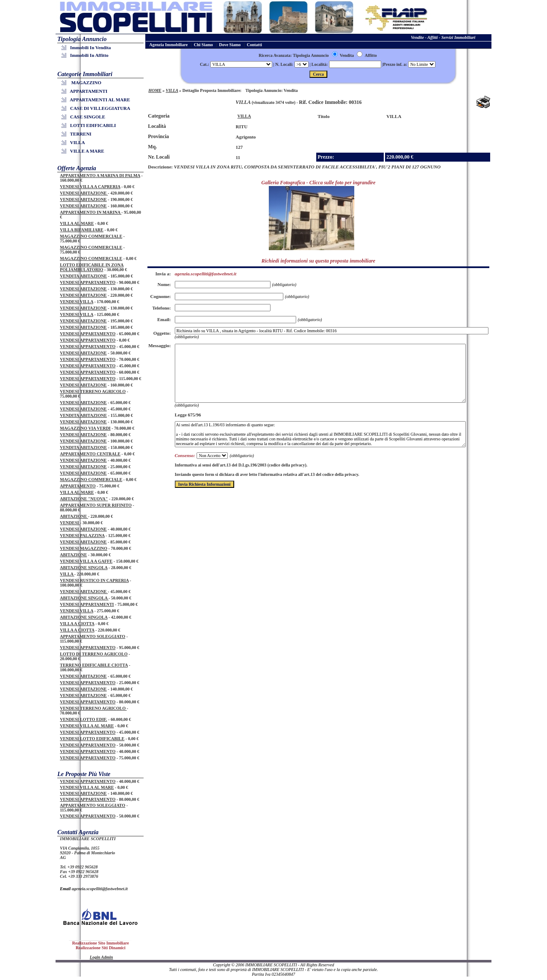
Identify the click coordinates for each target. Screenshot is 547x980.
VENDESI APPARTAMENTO (88, 282)
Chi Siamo (204, 45)
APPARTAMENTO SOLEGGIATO (93, 636)
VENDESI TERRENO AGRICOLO (93, 391)
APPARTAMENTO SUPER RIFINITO (96, 505)
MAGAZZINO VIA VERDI (85, 428)
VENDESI (70, 523)
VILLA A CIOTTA (77, 624)
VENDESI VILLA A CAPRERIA (90, 187)
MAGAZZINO (83, 83)
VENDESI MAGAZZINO (84, 548)
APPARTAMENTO (78, 486)
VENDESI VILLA (76, 302)
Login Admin (101, 957)
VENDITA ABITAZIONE (83, 276)
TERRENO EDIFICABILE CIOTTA (94, 665)
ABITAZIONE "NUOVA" (84, 499)
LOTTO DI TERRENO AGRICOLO (94, 654)
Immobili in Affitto (86, 55)
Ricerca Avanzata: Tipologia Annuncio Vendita (306, 55)
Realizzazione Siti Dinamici (101, 948)
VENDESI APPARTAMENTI (87, 604)
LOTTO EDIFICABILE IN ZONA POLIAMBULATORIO (92, 267)
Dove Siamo (230, 45)
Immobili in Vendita (87, 47)
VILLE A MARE (84, 151)
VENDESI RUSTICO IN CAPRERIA (94, 580)
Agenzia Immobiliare (168, 45)
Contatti (255, 45)
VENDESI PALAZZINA (82, 536)
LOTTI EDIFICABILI (90, 125)
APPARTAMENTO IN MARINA (91, 212)
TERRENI (78, 134)
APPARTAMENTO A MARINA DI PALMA (100, 176)
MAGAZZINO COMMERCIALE (91, 236)
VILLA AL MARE (77, 223)
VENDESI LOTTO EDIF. (83, 719)
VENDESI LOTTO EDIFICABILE (92, 739)
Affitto (367, 55)
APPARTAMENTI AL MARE (97, 100)
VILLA (74, 142)
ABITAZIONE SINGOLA (84, 568)
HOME (155, 90)
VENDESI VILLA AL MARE (87, 726)
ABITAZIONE (74, 516)
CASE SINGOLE (85, 117)
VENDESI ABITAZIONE (84, 193)
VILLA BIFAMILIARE (82, 230)
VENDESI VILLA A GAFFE (86, 561)
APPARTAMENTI (86, 91)
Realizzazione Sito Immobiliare (101, 943)
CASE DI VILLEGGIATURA (97, 108)
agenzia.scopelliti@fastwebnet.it (100, 889)
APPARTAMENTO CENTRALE (90, 454)
